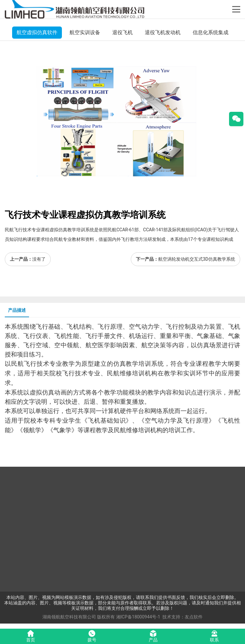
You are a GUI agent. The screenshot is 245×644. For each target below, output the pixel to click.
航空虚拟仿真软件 (37, 32)
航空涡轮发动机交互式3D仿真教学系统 (197, 259)
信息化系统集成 (211, 32)
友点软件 (194, 617)
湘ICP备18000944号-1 (138, 617)
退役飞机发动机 (163, 32)
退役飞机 (122, 32)
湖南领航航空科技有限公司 (69, 617)
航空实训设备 (85, 32)
